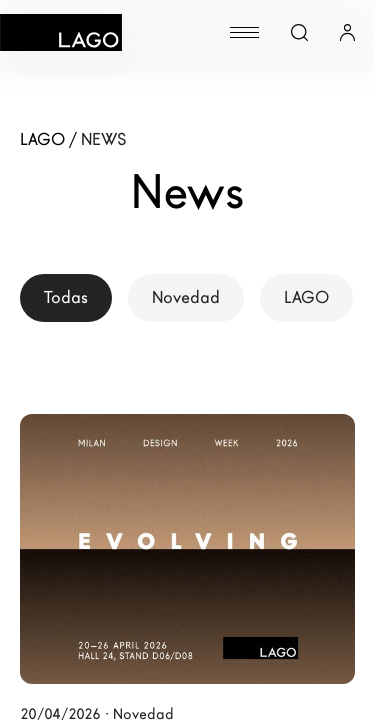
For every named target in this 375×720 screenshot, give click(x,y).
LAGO (306, 297)
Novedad (186, 297)
